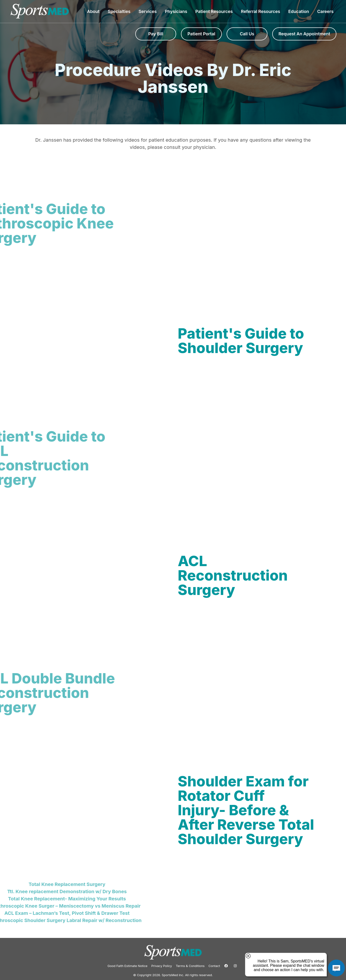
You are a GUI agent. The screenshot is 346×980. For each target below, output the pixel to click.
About (94, 11)
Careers (325, 11)
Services (149, 11)
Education (300, 11)
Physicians (177, 11)
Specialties (120, 11)
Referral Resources (262, 11)
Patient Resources (215, 11)
